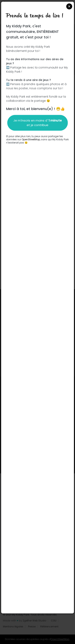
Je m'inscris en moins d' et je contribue (38, 123)
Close (69, 6)
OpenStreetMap (31, 139)
